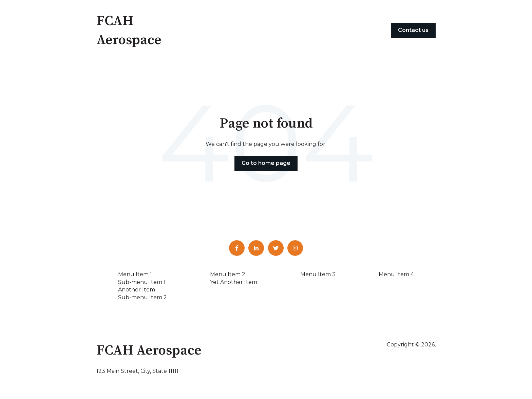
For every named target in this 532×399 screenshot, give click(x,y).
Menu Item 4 (396, 274)
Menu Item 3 (318, 274)
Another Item (137, 290)
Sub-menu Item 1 (142, 282)
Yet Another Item (234, 282)
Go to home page (266, 163)
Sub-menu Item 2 (142, 297)
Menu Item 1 (135, 274)
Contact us (413, 30)
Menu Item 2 (228, 274)
